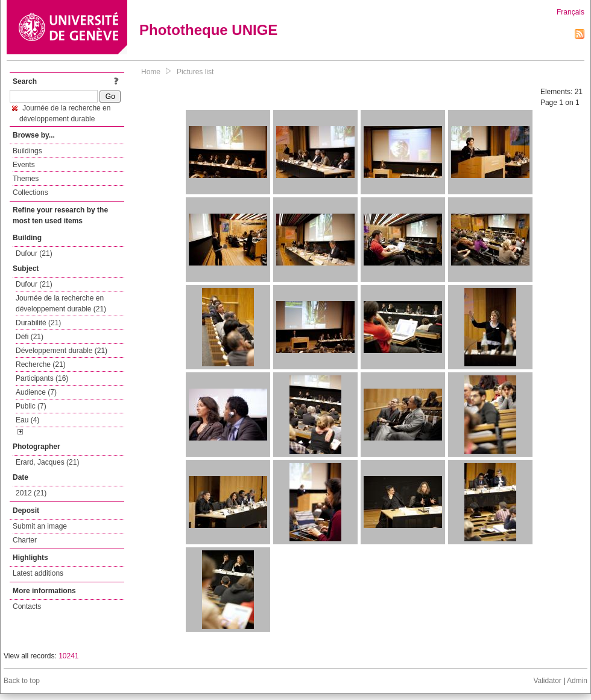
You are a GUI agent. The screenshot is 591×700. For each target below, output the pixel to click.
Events (24, 165)
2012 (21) (31, 493)
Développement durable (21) (62, 351)
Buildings (27, 151)
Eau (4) (27, 420)
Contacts (27, 606)
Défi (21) (30, 337)
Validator (547, 681)
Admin (577, 681)
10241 (68, 656)
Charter (25, 540)
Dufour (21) (34, 253)
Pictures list (195, 72)
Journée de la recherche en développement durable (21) (61, 304)
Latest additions (38, 573)
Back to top (22, 681)
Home (151, 72)
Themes (26, 179)
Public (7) (31, 406)
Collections (30, 192)
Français (570, 12)
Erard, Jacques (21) (47, 462)
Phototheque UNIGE (208, 30)
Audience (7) (36, 392)
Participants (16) (42, 378)
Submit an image (40, 526)
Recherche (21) (41, 364)
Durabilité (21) (38, 323)
